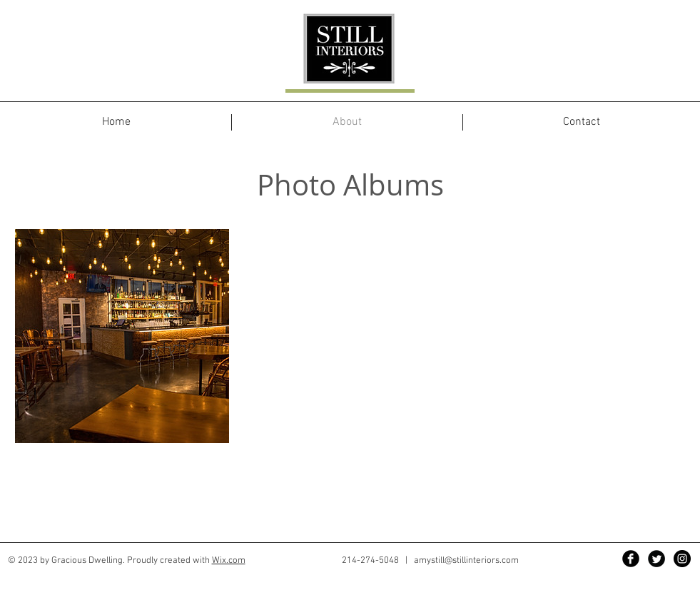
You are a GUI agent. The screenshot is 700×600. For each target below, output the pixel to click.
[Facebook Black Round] (631, 559)
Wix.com (229, 561)
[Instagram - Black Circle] (682, 559)
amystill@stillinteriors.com (466, 561)
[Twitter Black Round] (656, 559)
